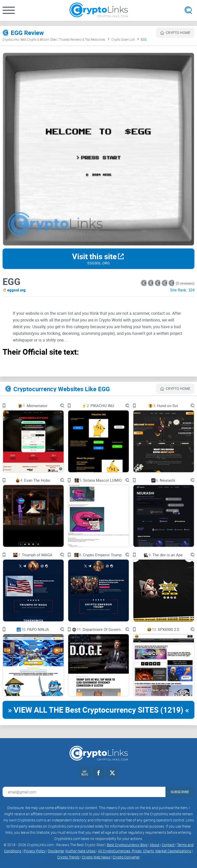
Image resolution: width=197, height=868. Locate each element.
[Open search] (188, 10)
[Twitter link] (112, 773)
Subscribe (180, 792)
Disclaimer (56, 851)
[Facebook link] (98, 773)
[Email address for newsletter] (84, 792)
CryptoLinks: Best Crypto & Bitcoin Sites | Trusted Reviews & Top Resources (54, 39)
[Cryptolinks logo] (99, 10)
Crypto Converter (126, 857)
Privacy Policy (35, 851)
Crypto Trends (68, 857)
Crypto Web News (96, 857)
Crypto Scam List (123, 39)
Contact (168, 845)
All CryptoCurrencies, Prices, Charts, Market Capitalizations (145, 851)
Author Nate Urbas (81, 851)
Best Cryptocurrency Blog (127, 845)
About (155, 845)
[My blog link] (85, 773)
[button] (9, 10)
